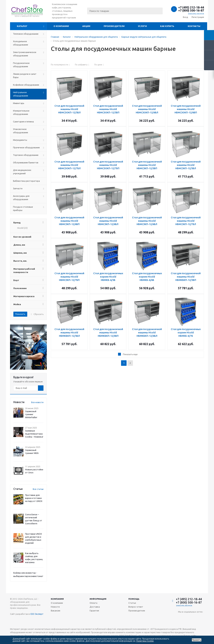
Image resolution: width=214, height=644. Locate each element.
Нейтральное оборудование (21, 94)
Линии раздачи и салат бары (25, 76)
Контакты (194, 26)
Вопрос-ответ (136, 607)
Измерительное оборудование (21, 112)
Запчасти (18, 188)
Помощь (134, 599)
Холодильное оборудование (21, 43)
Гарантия (94, 611)
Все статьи (38, 489)
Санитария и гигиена (23, 122)
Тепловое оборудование (26, 34)
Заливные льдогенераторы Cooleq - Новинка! (34, 434)
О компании (61, 26)
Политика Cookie (145, 641)
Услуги (142, 26)
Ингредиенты (20, 140)
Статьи (132, 603)
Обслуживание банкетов (26, 163)
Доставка (95, 607)
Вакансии (56, 611)
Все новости (37, 402)
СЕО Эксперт (37, 614)
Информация (98, 599)
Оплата (93, 603)
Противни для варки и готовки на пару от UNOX (34, 498)
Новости (55, 607)
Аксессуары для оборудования (21, 198)
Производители (114, 26)
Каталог (22, 26)
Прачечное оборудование (26, 147)
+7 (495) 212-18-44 (191, 7)
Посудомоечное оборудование (21, 65)
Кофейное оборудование (26, 85)
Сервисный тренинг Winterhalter (31, 414)
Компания (57, 599)
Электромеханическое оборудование (25, 54)
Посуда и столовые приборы (23, 208)
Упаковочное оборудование (21, 131)
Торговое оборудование (26, 155)
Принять (197, 640)
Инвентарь (19, 103)
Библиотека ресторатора (26, 181)
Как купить (167, 26)
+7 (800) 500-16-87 (191, 10)
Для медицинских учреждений (22, 172)
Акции (86, 26)
